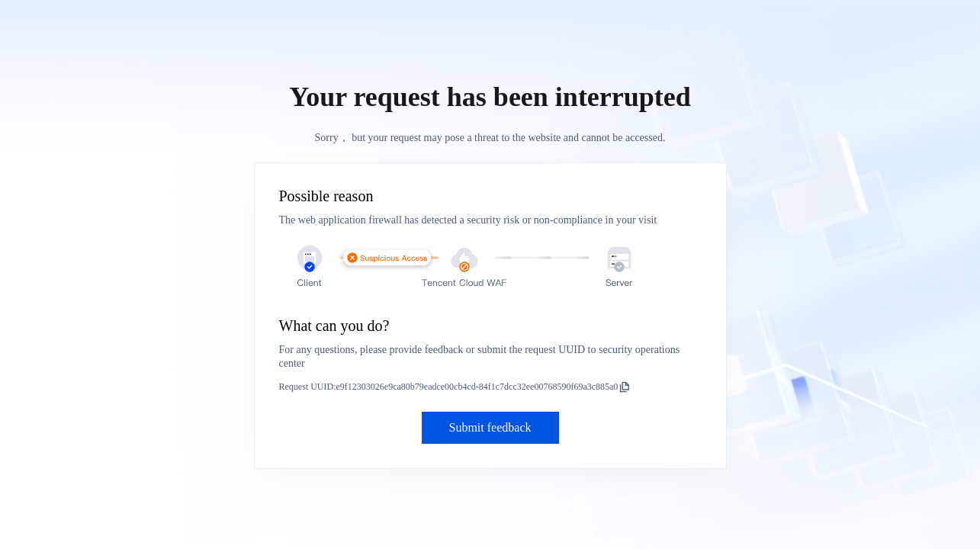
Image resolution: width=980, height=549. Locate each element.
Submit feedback (490, 427)
